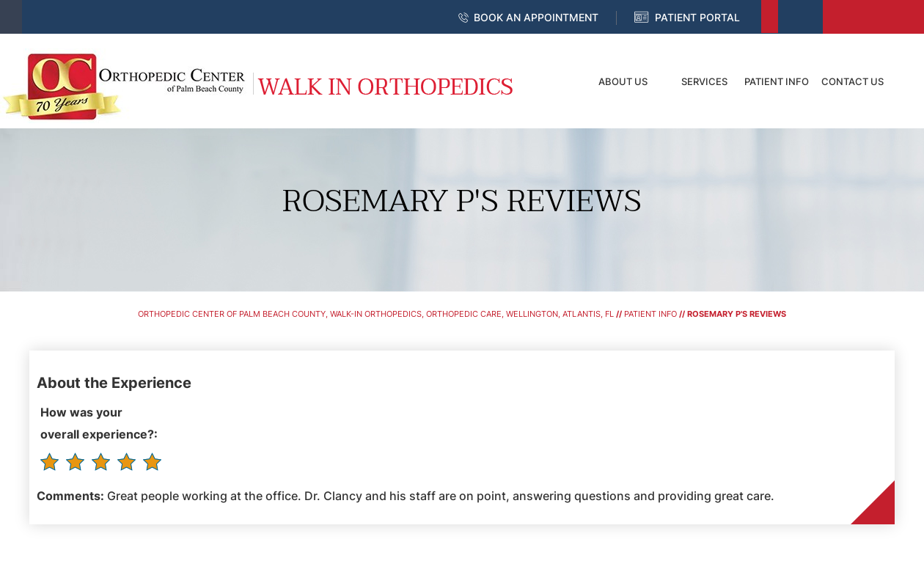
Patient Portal (697, 17)
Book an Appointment (536, 17)
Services (704, 81)
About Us (623, 81)
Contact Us (852, 81)
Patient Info (777, 81)
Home (554, 81)
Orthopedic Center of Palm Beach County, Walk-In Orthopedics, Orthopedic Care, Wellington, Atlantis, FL (376, 314)
